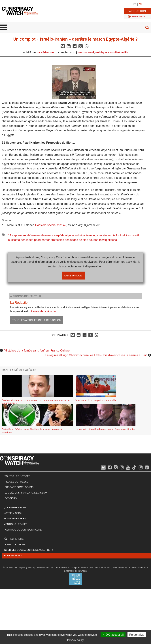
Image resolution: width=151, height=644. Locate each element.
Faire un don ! (138, 11)
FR (135, 4)
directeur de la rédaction (43, 311)
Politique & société (108, 52)
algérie (70, 235)
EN (140, 4)
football (121, 235)
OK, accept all (113, 635)
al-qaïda (59, 235)
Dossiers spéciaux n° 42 (51, 225)
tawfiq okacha (108, 240)
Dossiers (11, 498)
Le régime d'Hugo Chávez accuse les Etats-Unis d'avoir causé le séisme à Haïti (96, 355)
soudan (94, 240)
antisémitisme (84, 235)
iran (129, 235)
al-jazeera (47, 235)
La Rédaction (45, 52)
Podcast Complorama (19, 487)
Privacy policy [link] (76, 640)
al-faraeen (33, 235)
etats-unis (109, 235)
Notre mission (13, 513)
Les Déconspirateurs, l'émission (26, 493)
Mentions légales (15, 524)
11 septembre (17, 235)
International (86, 52)
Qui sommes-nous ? (16, 507)
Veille (125, 52)
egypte (98, 235)
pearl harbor (42, 240)
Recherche (16, 539)
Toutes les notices (17, 476)
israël (135, 235)
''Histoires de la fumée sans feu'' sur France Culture (37, 351)
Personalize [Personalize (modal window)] (137, 635)
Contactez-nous (14, 544)
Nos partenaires (15, 519)
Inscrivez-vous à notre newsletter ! (28, 550)
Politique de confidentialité (23, 530)
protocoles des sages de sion (69, 240)
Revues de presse (16, 482)
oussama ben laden (21, 240)
